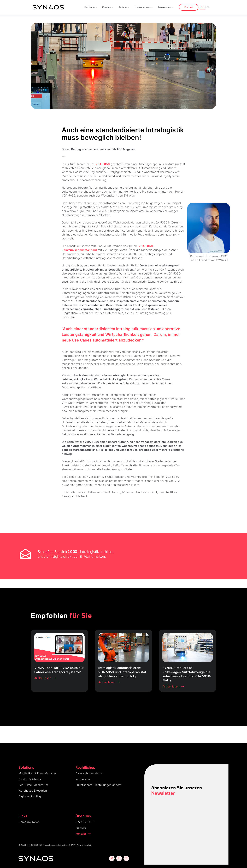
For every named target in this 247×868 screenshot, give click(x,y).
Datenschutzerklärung (90, 773)
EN (207, 7)
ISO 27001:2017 (37, 845)
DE (202, 7)
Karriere (81, 828)
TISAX (72, 845)
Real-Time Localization (34, 785)
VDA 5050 (103, 164)
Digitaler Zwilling (30, 796)
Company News (29, 822)
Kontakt (189, 7)
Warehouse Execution (33, 791)
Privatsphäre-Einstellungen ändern (99, 785)
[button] (91, 7)
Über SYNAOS (85, 822)
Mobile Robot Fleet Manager (37, 773)
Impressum (83, 779)
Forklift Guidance (30, 779)
